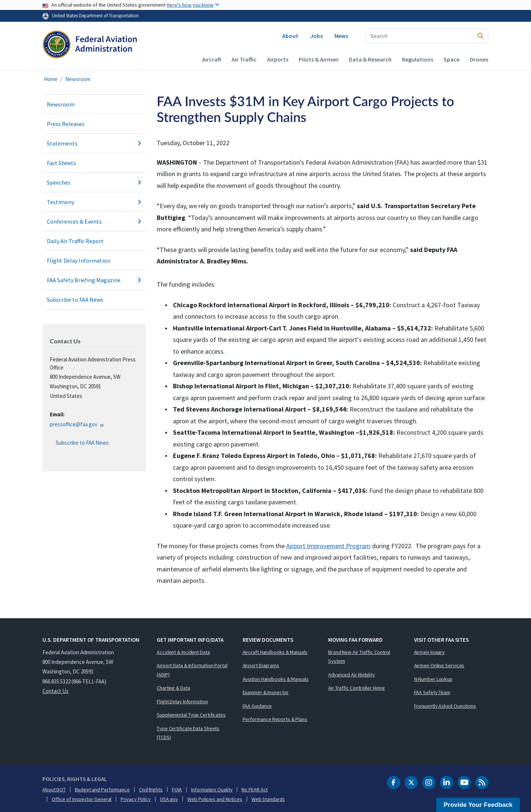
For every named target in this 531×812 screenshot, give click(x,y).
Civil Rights (151, 790)
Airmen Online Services (439, 665)
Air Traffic (244, 59)
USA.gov (169, 799)
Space (452, 59)
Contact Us (55, 691)
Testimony (94, 202)
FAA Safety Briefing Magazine (94, 280)
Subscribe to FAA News (75, 300)
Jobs (316, 36)
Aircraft (212, 59)
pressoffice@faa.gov (77, 424)
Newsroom (78, 79)
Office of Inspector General (81, 799)
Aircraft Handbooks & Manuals (275, 652)
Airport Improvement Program (328, 546)
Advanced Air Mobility (352, 675)
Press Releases (66, 124)
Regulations (418, 59)
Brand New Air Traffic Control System (359, 657)
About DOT (54, 790)
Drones (479, 59)
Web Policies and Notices (215, 799)
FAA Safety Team (432, 692)
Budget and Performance (102, 790)
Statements (94, 143)
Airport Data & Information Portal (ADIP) (192, 670)
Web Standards (268, 799)
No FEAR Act (255, 790)
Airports (278, 59)
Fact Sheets (61, 163)
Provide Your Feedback (478, 805)
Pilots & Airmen (319, 59)
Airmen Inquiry (430, 652)
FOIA (177, 790)
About (290, 36)
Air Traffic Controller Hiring (357, 688)
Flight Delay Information (79, 260)
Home (51, 79)
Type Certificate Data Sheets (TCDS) (188, 733)
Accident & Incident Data (183, 652)
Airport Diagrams (261, 665)
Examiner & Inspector (266, 692)
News (341, 36)
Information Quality (212, 790)
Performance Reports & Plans (275, 719)
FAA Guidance (257, 706)
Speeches (94, 182)
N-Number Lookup (433, 679)
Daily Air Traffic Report (75, 241)
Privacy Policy (136, 799)
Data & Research (370, 59)
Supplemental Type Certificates (191, 715)
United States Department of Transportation (95, 15)
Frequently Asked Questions (445, 706)
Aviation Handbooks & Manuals (276, 679)
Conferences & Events (94, 221)
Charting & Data (173, 688)
